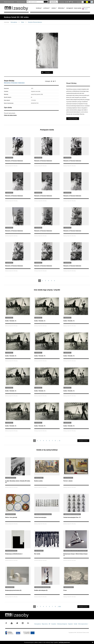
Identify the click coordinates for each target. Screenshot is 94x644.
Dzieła (23, 22)
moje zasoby (78, 8)
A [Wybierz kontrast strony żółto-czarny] (87, 2)
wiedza (54, 8)
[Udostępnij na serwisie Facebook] (55, 81)
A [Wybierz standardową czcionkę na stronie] (67, 2)
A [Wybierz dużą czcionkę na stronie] (70, 2)
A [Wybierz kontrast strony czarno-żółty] (89, 2)
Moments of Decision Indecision (35, 22)
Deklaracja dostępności (62, 624)
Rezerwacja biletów (21, 2)
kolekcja (38, 8)
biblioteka (61, 8)
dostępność (70, 8)
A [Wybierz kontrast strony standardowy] (83, 2)
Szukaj (46, 2)
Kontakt (76, 624)
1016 (60, 607)
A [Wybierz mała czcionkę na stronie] (66, 2)
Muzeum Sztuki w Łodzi (9, 2)
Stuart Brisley (9, 81)
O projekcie (54, 624)
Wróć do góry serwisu (83, 624)
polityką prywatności (64, 642)
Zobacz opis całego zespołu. (10, 115)
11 (60, 441)
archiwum (46, 8)
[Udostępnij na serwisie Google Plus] (52, 81)
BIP (49, 624)
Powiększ (48, 72)
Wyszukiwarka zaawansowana (54, 2)
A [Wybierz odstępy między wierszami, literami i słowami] (73, 2)
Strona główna (14, 22)
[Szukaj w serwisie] (35, 2)
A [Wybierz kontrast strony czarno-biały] (85, 2)
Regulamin (71, 624)
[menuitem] (39, 8)
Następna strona (83, 441)
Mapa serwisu (45, 624)
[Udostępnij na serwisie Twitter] (54, 81)
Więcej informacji (73, 119)
